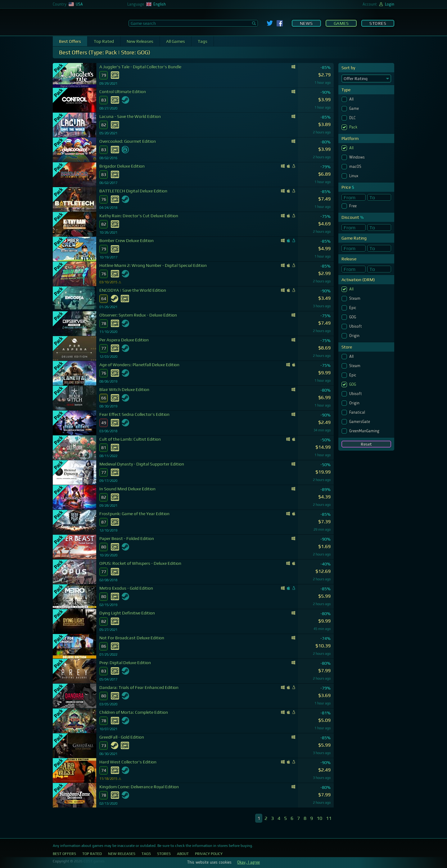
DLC (353, 118)
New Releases (140, 41)
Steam (355, 299)
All (352, 99)
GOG (353, 317)
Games (341, 23)
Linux (354, 176)
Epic (353, 308)
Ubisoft (356, 326)
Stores (378, 23)
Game (355, 109)
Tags (203, 41)
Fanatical (358, 412)
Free (354, 206)
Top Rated (104, 41)
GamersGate (360, 422)
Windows (358, 157)
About (183, 854)
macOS (356, 167)
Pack (354, 127)
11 (329, 818)
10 (319, 818)
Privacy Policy (209, 854)
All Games (176, 41)
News (306, 23)
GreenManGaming (365, 431)
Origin (355, 336)
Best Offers (70, 41)
